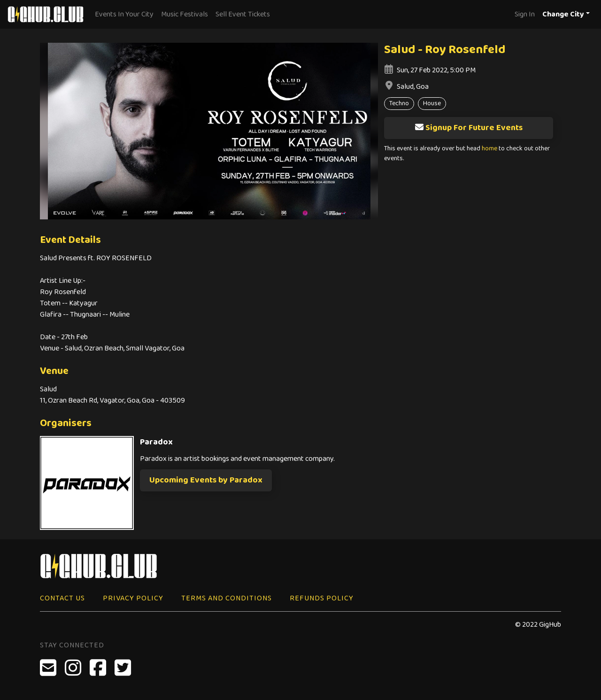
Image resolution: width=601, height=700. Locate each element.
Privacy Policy (133, 598)
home (489, 149)
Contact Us (62, 598)
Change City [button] (563, 14)
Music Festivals (185, 14)
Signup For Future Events (469, 128)
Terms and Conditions (227, 598)
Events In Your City (124, 14)
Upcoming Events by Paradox (206, 480)
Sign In (525, 14)
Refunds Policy (322, 598)
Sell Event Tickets (243, 14)
